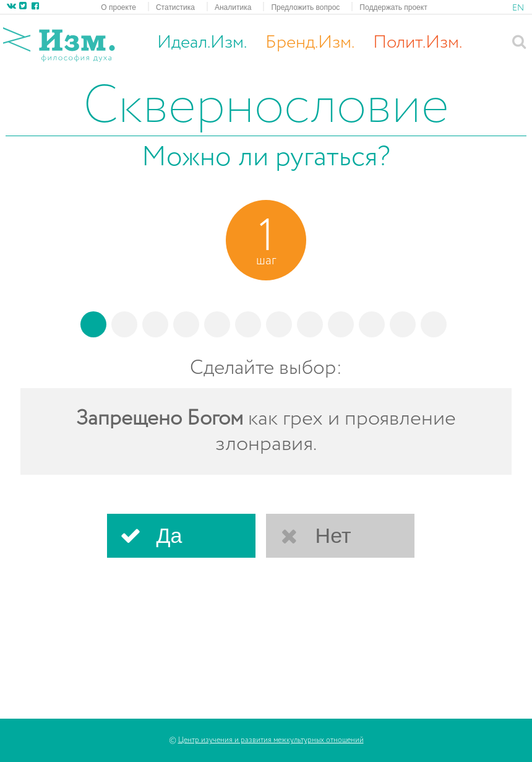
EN (518, 8)
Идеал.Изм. (202, 42)
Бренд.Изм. (310, 42)
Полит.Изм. (418, 42)
